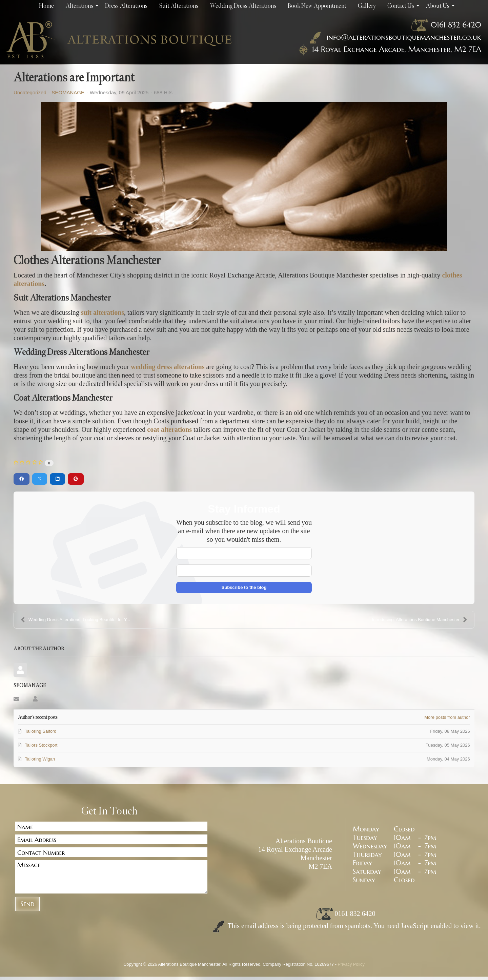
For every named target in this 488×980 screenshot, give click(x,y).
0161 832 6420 (456, 25)
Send (27, 904)
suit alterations (103, 312)
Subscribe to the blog (244, 587)
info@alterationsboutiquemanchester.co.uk (394, 37)
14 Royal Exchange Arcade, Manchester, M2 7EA (396, 49)
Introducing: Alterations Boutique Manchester (420, 620)
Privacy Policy (351, 964)
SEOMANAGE (68, 92)
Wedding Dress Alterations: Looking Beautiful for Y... (75, 620)
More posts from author (447, 717)
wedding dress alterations (168, 367)
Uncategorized (30, 93)
